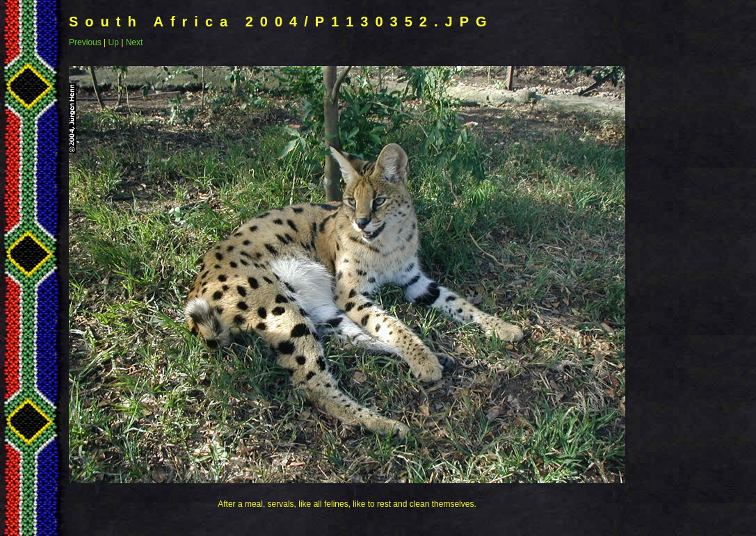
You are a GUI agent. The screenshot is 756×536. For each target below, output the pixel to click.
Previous (85, 42)
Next (135, 42)
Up (113, 42)
